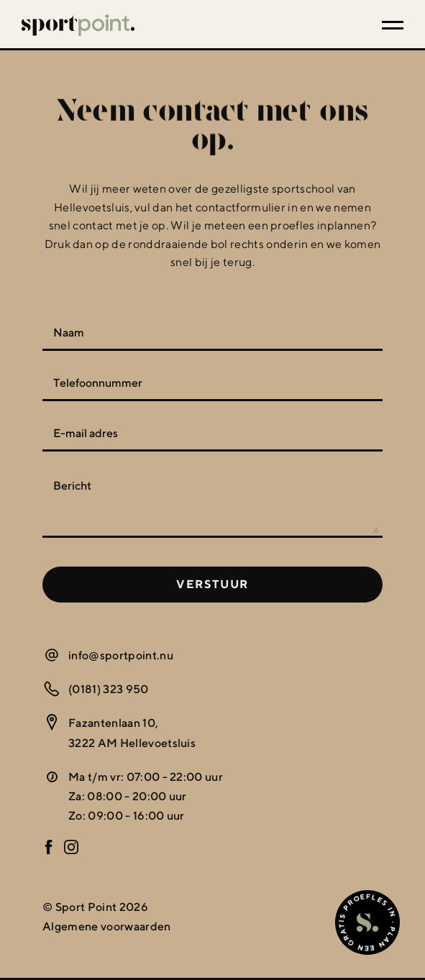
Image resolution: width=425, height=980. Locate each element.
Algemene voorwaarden (106, 926)
